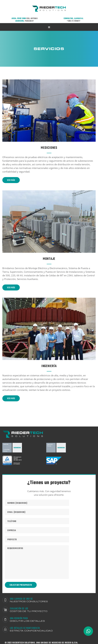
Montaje (49, 259)
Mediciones (49, 148)
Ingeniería (49, 366)
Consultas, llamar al (74, 20)
